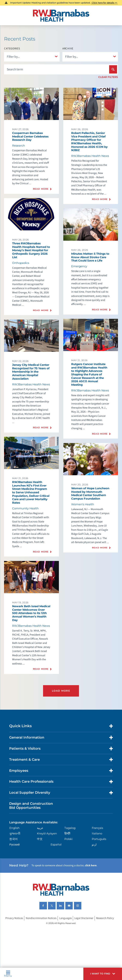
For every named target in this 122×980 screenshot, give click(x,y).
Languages (66, 918)
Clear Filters (108, 77)
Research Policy (105, 918)
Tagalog (70, 828)
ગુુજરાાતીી (15, 833)
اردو (94, 845)
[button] (103, 974)
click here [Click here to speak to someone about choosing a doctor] (91, 865)
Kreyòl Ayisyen (47, 833)
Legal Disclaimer (84, 918)
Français (97, 828)
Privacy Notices (14, 918)
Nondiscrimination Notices (41, 918)
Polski (68, 839)
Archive (68, 49)
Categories (12, 49)
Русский (14, 845)
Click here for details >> (104, 3)
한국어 (14, 839)
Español (56, 845)
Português (99, 839)
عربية (40, 828)
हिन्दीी (67, 833)
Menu (8, 974)
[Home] (61, 15)
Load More (61, 691)
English (14, 828)
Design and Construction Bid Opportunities (31, 806)
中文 (40, 839)
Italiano (97, 833)
